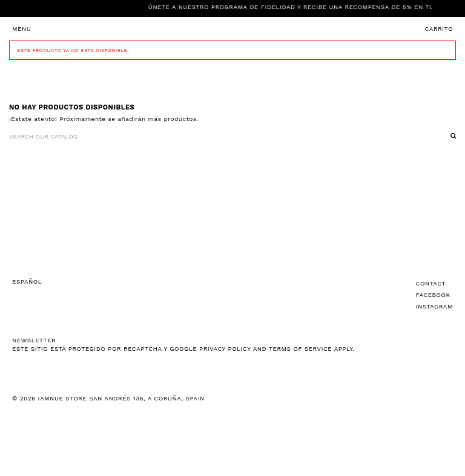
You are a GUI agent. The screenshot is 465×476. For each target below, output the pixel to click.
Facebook (433, 295)
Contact (431, 283)
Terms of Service (300, 349)
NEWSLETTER (34, 340)
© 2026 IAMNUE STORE (108, 398)
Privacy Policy (225, 349)
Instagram (434, 306)
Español (27, 282)
